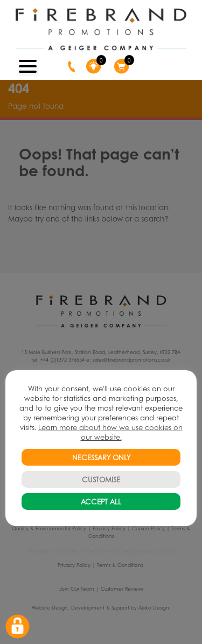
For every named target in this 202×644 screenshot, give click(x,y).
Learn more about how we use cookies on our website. (110, 432)
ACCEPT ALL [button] (101, 501)
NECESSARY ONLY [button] (101, 457)
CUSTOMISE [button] (101, 479)
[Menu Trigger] (28, 65)
